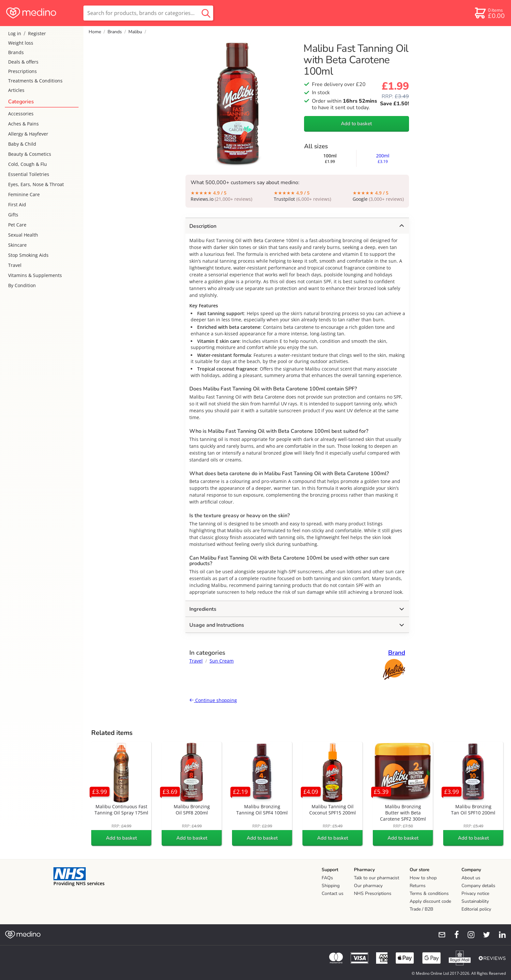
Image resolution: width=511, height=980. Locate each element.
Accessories (21, 114)
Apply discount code (430, 901)
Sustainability (475, 901)
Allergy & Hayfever (28, 134)
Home (95, 32)
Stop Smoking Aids (28, 255)
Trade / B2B (421, 909)
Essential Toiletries (29, 174)
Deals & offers (23, 62)
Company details (478, 886)
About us (471, 878)
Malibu (135, 32)
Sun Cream (222, 661)
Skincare (17, 245)
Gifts (13, 215)
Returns (418, 886)
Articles (16, 90)
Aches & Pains (23, 124)
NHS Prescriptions (373, 893)
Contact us (333, 893)
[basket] (489, 13)
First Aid (17, 205)
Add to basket (356, 124)
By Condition (22, 285)
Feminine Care (24, 194)
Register (37, 33)
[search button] (206, 13)
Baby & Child (22, 144)
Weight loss (21, 43)
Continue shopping (213, 700)
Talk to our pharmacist (377, 878)
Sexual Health (23, 235)
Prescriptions (22, 71)
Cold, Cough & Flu (28, 164)
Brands (16, 52)
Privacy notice (475, 893)
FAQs (327, 878)
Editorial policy (476, 909)
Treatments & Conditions (35, 81)
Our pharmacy (368, 886)
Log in (15, 33)
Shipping (331, 886)
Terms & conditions (429, 893)
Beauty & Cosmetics (30, 154)
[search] (148, 13)
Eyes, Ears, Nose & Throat (36, 184)
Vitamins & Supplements (35, 275)
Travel (15, 265)
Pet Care (17, 225)
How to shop (423, 878)
